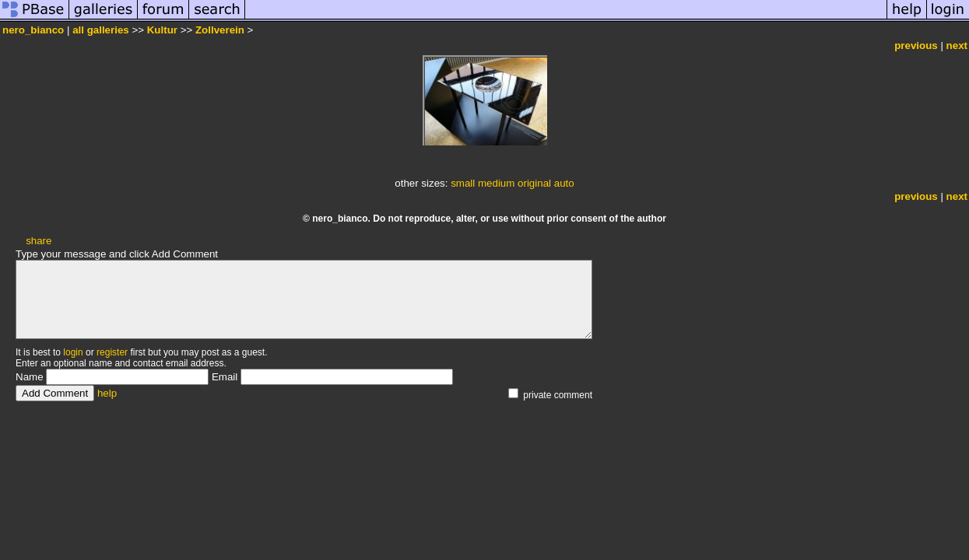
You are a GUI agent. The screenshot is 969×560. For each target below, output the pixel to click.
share (39, 241)
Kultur (162, 30)
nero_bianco (33, 30)
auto (564, 183)
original (534, 183)
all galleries (101, 30)
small (463, 183)
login (73, 352)
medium (496, 183)
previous (916, 45)
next (957, 45)
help (107, 393)
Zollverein (220, 30)
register (112, 352)
